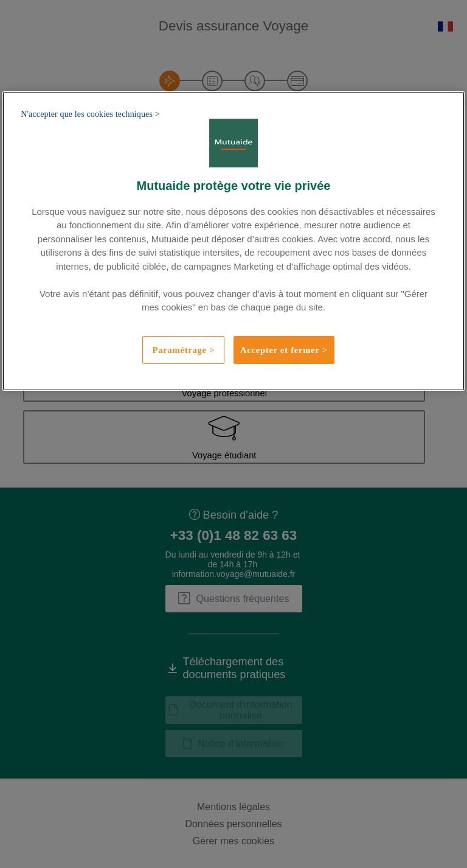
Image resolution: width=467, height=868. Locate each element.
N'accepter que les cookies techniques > (90, 114)
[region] (233, 241)
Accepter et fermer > (284, 350)
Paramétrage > (184, 350)
